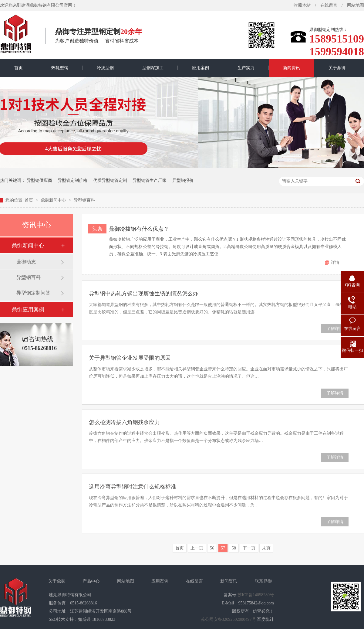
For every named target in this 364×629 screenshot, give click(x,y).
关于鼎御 (337, 68)
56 (212, 548)
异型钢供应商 (39, 180)
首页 (19, 68)
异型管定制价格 (72, 180)
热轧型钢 (60, 68)
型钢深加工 (153, 68)
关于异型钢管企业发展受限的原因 (130, 358)
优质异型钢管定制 (110, 180)
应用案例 (201, 68)
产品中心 (91, 581)
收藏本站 (302, 5)
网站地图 (126, 581)
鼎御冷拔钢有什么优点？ (139, 229)
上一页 (197, 548)
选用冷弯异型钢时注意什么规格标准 (133, 487)
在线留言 (329, 5)
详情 (335, 262)
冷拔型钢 (105, 68)
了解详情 (335, 329)
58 (234, 548)
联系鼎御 (263, 581)
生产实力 (246, 68)
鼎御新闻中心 (54, 200)
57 (223, 548)
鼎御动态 (26, 262)
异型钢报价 (183, 180)
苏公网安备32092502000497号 (228, 619)
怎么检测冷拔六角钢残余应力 (124, 422)
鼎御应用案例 (28, 310)
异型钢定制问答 (33, 293)
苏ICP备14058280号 (256, 595)
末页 (266, 548)
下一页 (249, 548)
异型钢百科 (84, 200)
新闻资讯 (292, 68)
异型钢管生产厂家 (150, 180)
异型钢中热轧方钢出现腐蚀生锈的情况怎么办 (143, 294)
